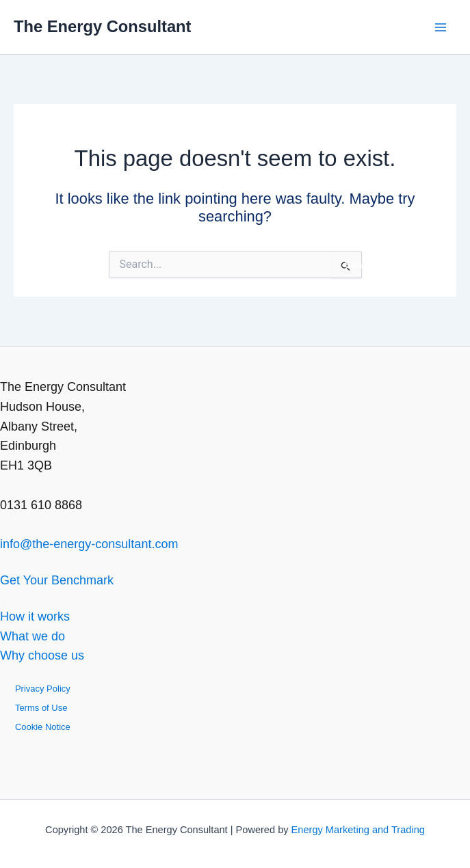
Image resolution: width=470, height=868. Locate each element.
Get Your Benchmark (57, 580)
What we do (32, 636)
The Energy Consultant (102, 27)
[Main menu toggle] (440, 27)
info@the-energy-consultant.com (89, 544)
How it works (35, 616)
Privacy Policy (43, 689)
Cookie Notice (43, 727)
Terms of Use (41, 708)
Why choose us (42, 655)
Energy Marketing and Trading (358, 830)
